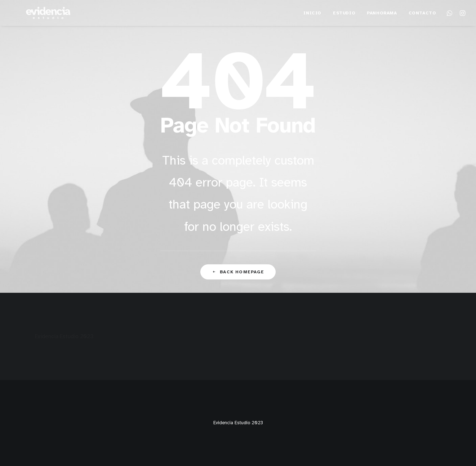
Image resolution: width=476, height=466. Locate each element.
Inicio (312, 24)
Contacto (422, 24)
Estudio (344, 24)
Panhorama (382, 24)
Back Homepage (238, 272)
